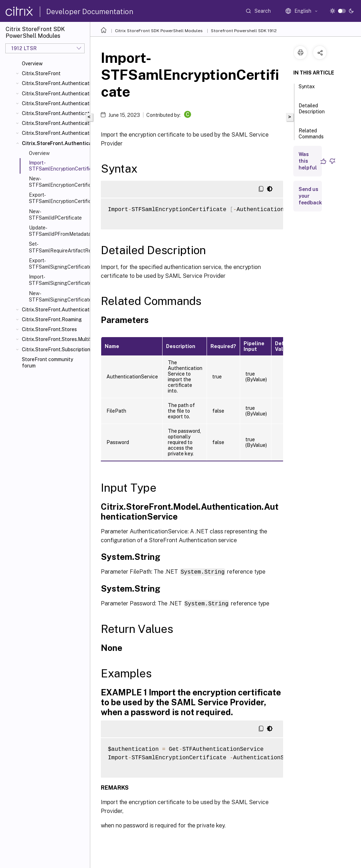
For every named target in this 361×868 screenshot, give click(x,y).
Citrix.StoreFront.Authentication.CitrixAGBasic (54, 103)
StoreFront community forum (47, 363)
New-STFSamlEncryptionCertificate (58, 182)
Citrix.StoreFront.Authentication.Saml (54, 143)
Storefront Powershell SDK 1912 (244, 31)
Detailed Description (312, 112)
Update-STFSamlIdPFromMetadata (58, 231)
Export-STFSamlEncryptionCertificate (58, 198)
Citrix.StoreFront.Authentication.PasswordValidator (54, 133)
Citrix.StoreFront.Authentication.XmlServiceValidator (54, 310)
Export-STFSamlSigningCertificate (58, 264)
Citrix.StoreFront (41, 73)
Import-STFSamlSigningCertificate (58, 280)
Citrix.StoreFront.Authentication (54, 83)
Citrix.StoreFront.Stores (49, 329)
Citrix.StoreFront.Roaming (52, 319)
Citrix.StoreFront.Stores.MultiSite (54, 339)
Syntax (307, 90)
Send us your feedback (310, 196)
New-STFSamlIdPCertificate (55, 215)
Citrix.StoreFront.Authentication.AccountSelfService (54, 94)
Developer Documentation (90, 12)
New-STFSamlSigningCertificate (58, 297)
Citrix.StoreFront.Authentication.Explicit (54, 113)
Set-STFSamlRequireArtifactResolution (58, 247)
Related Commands (311, 137)
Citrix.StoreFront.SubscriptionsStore (54, 349)
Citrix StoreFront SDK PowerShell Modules (159, 31)
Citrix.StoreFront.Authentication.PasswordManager (54, 123)
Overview (32, 64)
